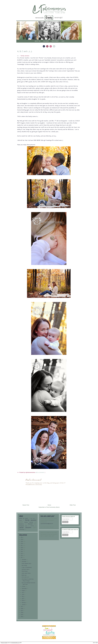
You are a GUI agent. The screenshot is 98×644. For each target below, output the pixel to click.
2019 (22, 542)
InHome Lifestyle (29, 522)
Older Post (73, 505)
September (24, 589)
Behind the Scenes (24, 519)
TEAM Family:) (25, 571)
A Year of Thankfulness (27, 568)
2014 (22, 552)
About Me (38, 41)
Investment (55, 41)
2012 (22, 556)
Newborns (21, 524)
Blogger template (4, 643)
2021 (22, 537)
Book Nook (33, 519)
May (23, 597)
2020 (22, 540)
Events (20, 520)
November (24, 562)
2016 (22, 548)
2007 (22, 611)
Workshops (22, 529)
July (23, 593)
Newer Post (26, 505)
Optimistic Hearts (25, 569)
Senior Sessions (25, 528)
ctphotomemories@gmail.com (47, 524)
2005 (22, 615)
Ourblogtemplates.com (15, 643)
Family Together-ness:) (26, 564)
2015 (22, 550)
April (23, 599)
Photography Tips (23, 526)
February (24, 603)
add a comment (40, 472)
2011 (22, 558)
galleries (46, 41)
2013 (22, 554)
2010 (22, 607)
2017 (22, 546)
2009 (22, 609)
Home (49, 505)
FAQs (63, 41)
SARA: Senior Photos (26, 573)
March (23, 601)
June (23, 595)
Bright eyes (24, 575)
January (24, 605)
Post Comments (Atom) (53, 507)
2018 (22, 544)
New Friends (24, 566)
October (24, 586)
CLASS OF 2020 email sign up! (70, 529)
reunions (32, 526)
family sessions (25, 56)
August (23, 591)
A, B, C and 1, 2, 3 (25, 51)
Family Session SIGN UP (69, 517)
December (24, 560)
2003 (22, 617)
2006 (22, 613)
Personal (30, 524)
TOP (97, 643)
